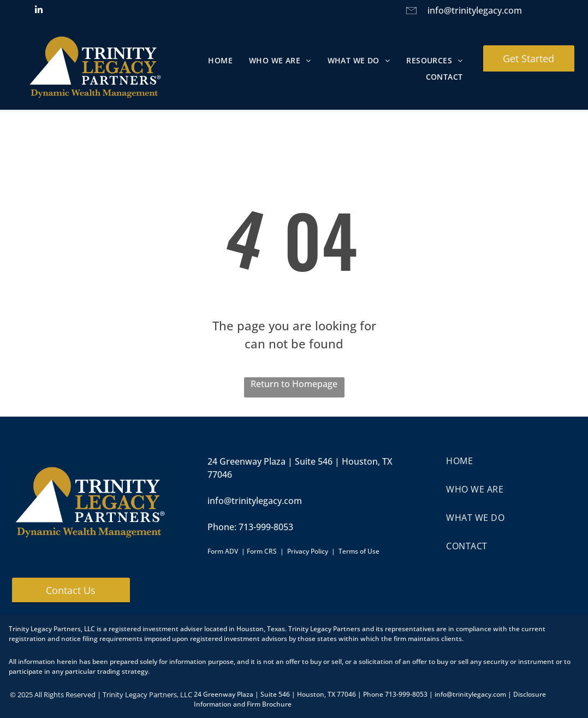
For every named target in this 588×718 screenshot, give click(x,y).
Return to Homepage (294, 384)
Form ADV (223, 551)
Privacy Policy (308, 551)
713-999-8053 (266, 527)
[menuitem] (220, 60)
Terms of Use (359, 551)
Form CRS (262, 551)
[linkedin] (39, 11)
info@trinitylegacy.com (475, 10)
